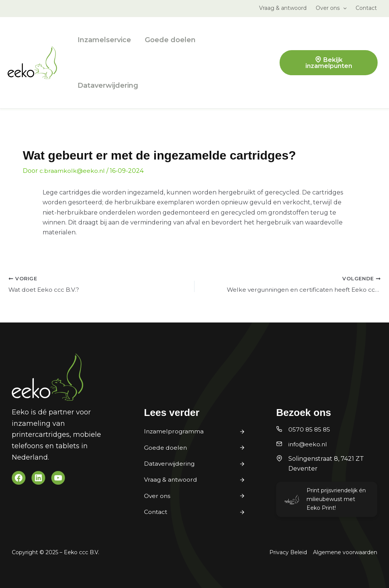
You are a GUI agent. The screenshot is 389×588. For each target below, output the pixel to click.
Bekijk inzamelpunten (329, 63)
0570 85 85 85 (310, 429)
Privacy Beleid (288, 552)
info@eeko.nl (308, 444)
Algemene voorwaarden (345, 552)
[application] (343, 8)
